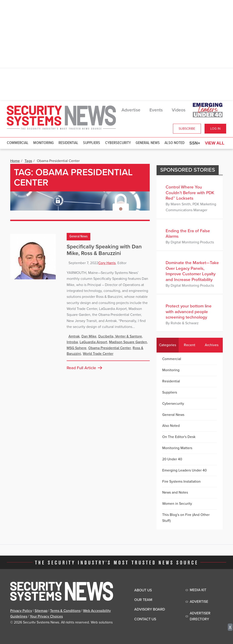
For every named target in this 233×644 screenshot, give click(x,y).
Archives (212, 345)
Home (15, 161)
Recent (190, 345)
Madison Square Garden (128, 342)
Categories (168, 345)
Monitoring (43, 143)
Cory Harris (107, 263)
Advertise (131, 110)
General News (148, 143)
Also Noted (175, 143)
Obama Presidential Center (110, 348)
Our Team (143, 600)
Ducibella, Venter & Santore (120, 336)
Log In (215, 129)
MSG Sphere (77, 348)
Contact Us (145, 619)
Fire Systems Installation (181, 482)
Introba (72, 342)
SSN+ (195, 143)
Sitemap (41, 611)
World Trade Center (98, 354)
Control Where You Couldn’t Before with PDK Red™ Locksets (190, 193)
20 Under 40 (172, 459)
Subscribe (187, 129)
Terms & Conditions (65, 611)
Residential (68, 143)
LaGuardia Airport (93, 342)
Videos (179, 110)
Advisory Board (150, 609)
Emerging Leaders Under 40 (184, 470)
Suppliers (92, 143)
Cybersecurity (118, 143)
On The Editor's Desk (179, 437)
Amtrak (74, 336)
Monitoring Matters (177, 448)
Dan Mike (89, 336)
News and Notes (175, 492)
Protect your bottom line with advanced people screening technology (189, 312)
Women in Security (177, 504)
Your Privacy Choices (46, 616)
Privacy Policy (21, 611)
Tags (28, 161)
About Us (143, 590)
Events (156, 110)
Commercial (18, 143)
